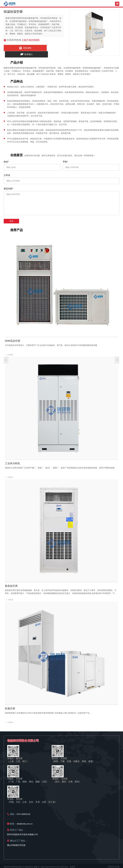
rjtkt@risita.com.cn (25, 822)
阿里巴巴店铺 (114, 865)
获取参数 (18, 48)
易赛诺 (74, 865)
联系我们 (49, 48)
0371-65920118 (24, 812)
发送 (11, 219)
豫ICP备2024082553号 (51, 865)
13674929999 (31, 40)
